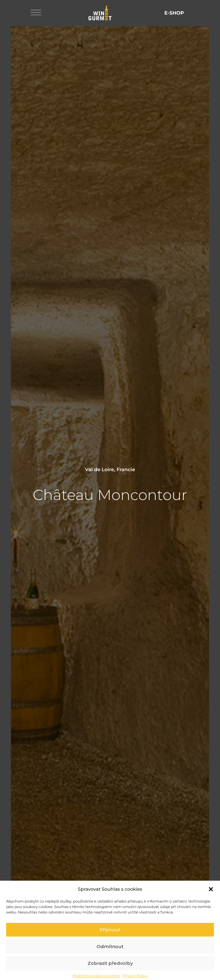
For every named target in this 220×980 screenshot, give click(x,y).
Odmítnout (110, 959)
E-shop (174, 13)
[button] (211, 902)
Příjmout (110, 942)
